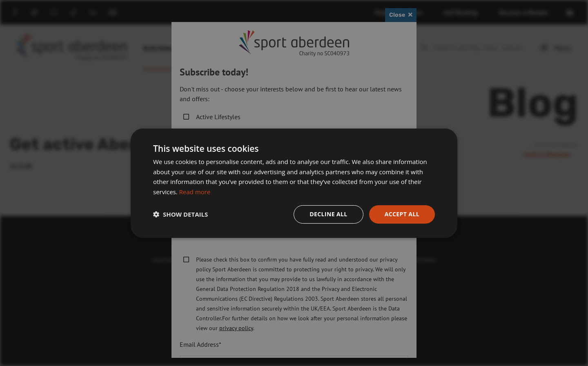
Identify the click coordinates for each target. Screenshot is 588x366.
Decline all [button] (328, 214)
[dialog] (294, 183)
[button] (180, 214)
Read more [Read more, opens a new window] (195, 192)
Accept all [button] (402, 214)
